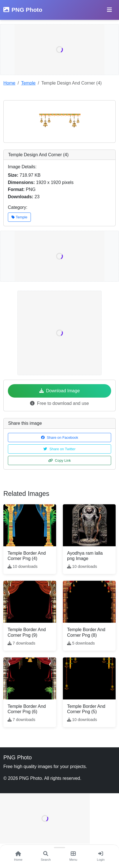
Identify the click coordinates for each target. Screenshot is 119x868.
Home (9, 83)
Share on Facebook (60, 438)
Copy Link (60, 460)
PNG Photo (23, 10)
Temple (28, 83)
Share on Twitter (60, 449)
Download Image (60, 391)
